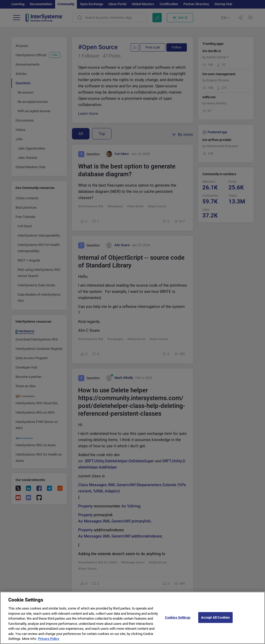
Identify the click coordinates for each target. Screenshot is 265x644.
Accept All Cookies (215, 621)
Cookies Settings (178, 621)
